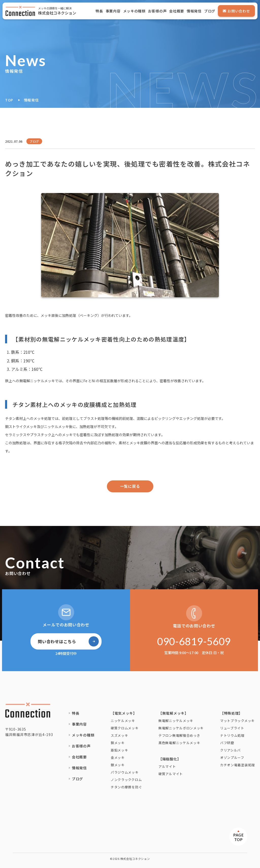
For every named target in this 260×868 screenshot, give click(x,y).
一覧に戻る (130, 486)
